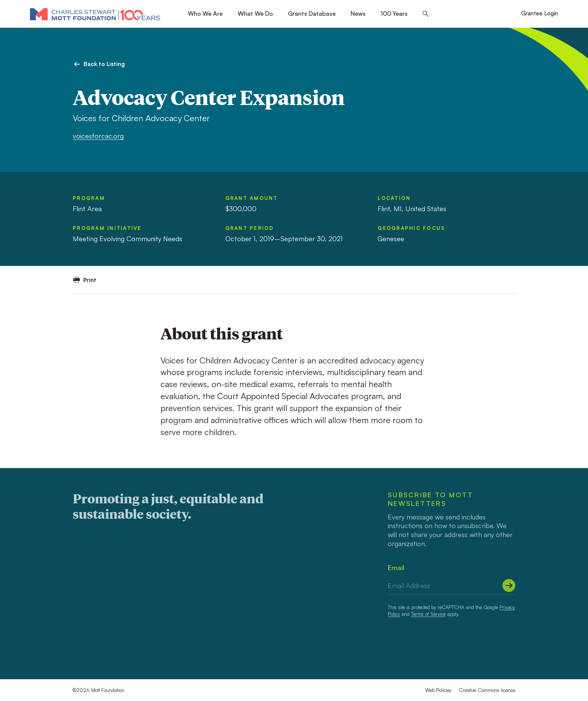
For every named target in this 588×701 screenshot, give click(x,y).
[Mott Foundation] (95, 14)
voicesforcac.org (98, 136)
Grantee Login (540, 13)
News (358, 14)
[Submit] (509, 585)
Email (396, 567)
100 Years (394, 14)
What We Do (255, 14)
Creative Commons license (487, 690)
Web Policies (438, 690)
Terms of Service (428, 614)
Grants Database (312, 14)
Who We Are (205, 14)
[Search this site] (426, 14)
